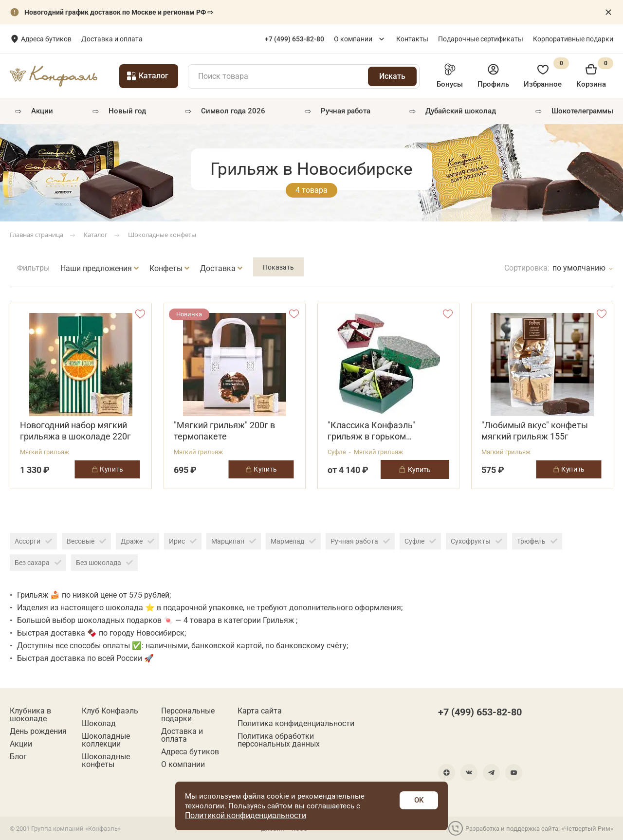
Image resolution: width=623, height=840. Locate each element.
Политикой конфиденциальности (246, 815)
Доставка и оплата (177, 39)
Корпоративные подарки (573, 39)
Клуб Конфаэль (110, 711)
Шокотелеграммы (582, 111)
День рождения (38, 731)
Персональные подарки (188, 715)
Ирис (183, 541)
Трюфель (537, 541)
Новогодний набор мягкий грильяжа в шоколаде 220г (75, 431)
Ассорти (33, 541)
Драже (137, 541)
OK (419, 800)
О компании (353, 39)
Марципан (234, 541)
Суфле (420, 541)
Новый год (127, 111)
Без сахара (38, 563)
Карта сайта (260, 711)
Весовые (86, 541)
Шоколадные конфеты (106, 761)
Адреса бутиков (111, 39)
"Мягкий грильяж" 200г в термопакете (224, 431)
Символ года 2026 (233, 111)
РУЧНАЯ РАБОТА (346, 111)
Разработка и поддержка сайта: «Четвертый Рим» (531, 828)
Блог (18, 757)
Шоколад (99, 724)
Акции (42, 111)
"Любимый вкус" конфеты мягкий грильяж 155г (535, 431)
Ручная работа (360, 541)
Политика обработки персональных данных (279, 740)
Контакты (412, 39)
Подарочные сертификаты (481, 39)
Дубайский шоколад (461, 111)
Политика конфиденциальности (296, 724)
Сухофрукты (476, 541)
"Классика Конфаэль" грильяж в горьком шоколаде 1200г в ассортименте (371, 431)
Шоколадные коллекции (106, 740)
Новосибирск (43, 39)
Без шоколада (104, 563)
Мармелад (293, 541)
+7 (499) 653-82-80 (480, 712)
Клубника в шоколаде (30, 715)
